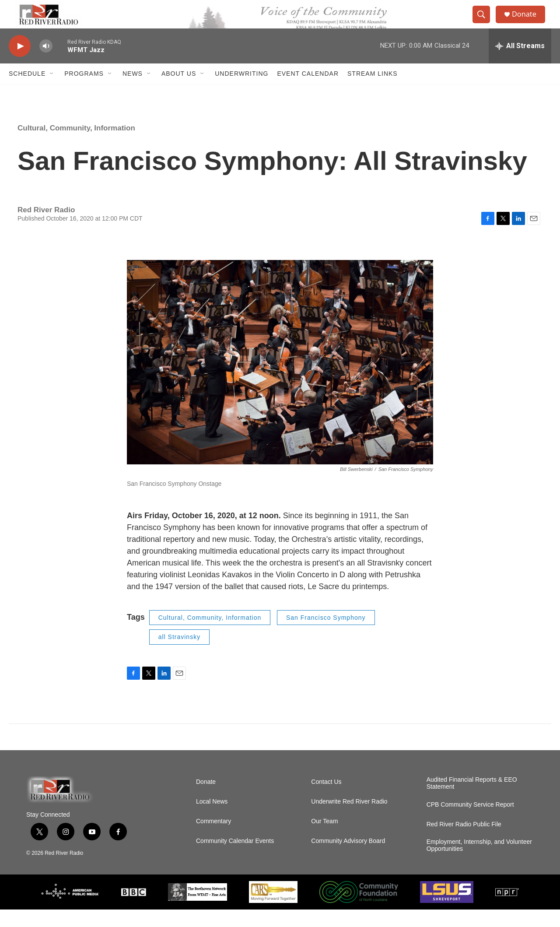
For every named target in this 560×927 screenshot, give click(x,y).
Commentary (213, 839)
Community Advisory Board (348, 859)
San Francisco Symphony (326, 635)
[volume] (46, 64)
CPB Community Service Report (470, 822)
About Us (179, 91)
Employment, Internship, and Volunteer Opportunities (479, 863)
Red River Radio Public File (464, 842)
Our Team (324, 839)
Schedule (27, 91)
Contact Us (326, 799)
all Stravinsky (179, 654)
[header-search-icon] (485, 23)
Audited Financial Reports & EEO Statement (472, 801)
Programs (84, 91)
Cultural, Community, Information (76, 146)
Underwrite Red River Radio (349, 819)
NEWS (133, 91)
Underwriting (241, 91)
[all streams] (520, 63)
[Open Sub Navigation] (52, 91)
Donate (529, 23)
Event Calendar (308, 91)
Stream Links (373, 91)
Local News (212, 819)
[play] (20, 64)
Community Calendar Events (235, 859)
